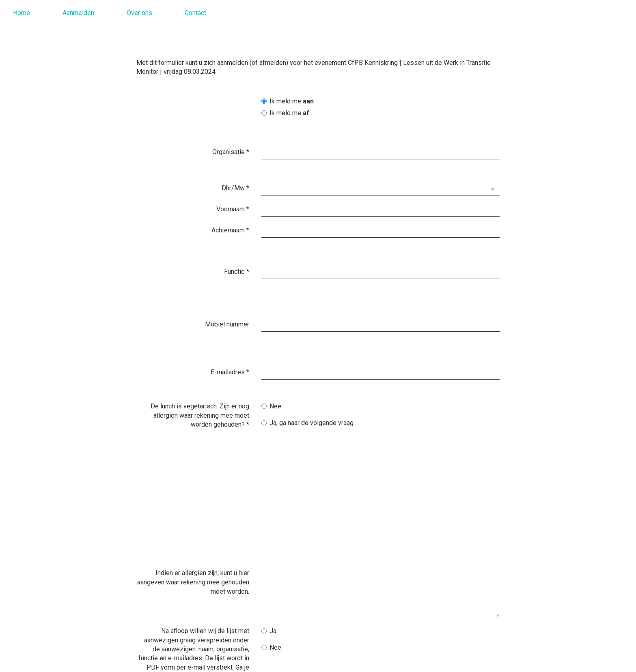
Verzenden (287, 611)
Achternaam (230, 222)
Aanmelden (78, 13)
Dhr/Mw (235, 180)
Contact (195, 13)
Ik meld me (288, 101)
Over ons (139, 13)
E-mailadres (230, 328)
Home (22, 13)
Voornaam (233, 201)
